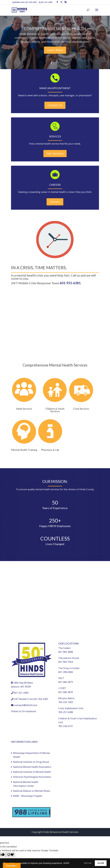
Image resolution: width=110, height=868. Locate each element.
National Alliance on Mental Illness (32, 791)
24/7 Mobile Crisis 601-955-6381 (31, 699)
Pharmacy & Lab (50, 450)
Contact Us (55, 105)
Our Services (55, 153)
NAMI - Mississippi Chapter (28, 796)
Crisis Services (81, 409)
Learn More (55, 50)
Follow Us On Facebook (23, 711)
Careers (55, 202)
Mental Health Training (24, 450)
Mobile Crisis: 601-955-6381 (26, 2)
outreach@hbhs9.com (26, 705)
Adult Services (24, 409)
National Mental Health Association (32, 767)
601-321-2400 (47, 2)
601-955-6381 (70, 283)
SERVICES (55, 136)
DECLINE (81, 863)
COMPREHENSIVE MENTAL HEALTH (55, 29)
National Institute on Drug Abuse (31, 762)
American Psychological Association (32, 777)
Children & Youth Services (55, 410)
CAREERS (55, 185)
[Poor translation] (10, 855)
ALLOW (98, 863)
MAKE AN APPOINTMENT (55, 88)
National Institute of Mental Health (32, 772)
